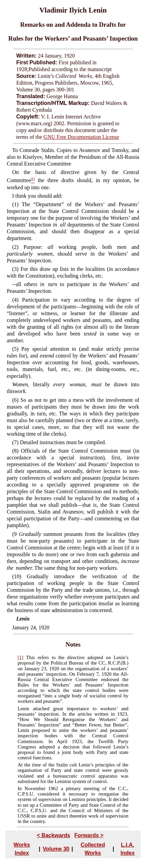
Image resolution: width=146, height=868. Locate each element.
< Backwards (54, 835)
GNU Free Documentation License (81, 137)
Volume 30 (56, 849)
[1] (20, 657)
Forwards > (89, 835)
